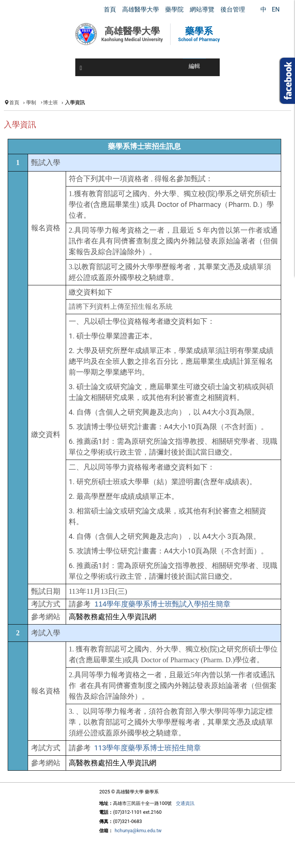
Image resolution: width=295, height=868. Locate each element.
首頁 (14, 102)
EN (276, 9)
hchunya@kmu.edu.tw (138, 831)
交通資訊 (185, 803)
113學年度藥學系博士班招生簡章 (147, 748)
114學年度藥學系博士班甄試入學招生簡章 (162, 604)
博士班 (51, 102)
